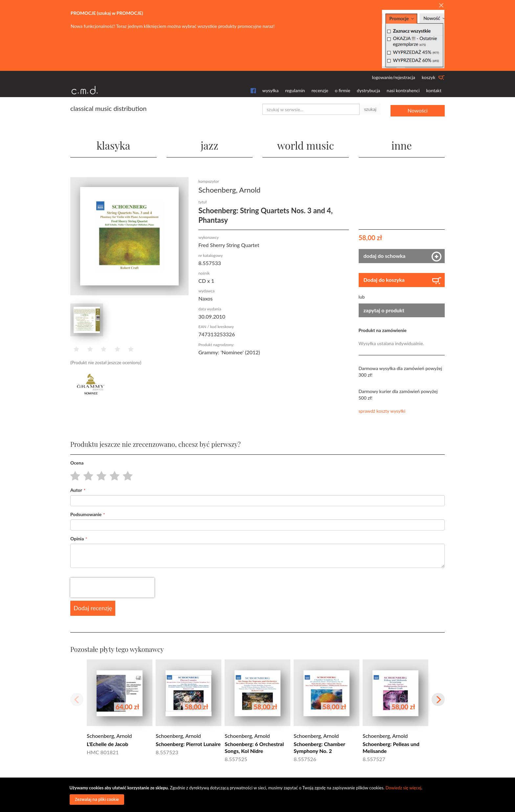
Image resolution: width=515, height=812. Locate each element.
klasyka (113, 144)
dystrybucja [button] (368, 90)
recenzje (320, 90)
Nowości (418, 109)
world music (306, 144)
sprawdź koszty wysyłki (382, 411)
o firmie (342, 90)
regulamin (295, 90)
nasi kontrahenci (403, 90)
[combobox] (311, 109)
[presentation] (112, 588)
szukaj (370, 109)
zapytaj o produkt (384, 310)
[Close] (441, 6)
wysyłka (271, 90)
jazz (209, 144)
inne (402, 144)
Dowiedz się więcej (403, 788)
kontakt (434, 90)
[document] (258, 795)
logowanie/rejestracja (393, 77)
